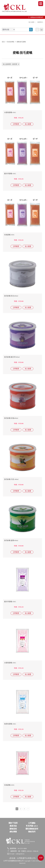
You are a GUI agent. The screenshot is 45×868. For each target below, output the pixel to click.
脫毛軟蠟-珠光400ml (11, 296)
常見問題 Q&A (32, 826)
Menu (41, 4)
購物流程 (13, 829)
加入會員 (31, 22)
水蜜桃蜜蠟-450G (10, 112)
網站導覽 (13, 832)
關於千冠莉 (13, 823)
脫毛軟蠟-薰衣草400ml (12, 357)
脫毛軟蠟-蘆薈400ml (11, 540)
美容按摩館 (11, 42)
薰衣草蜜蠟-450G (10, 174)
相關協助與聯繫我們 (37, 17)
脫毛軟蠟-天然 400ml (11, 479)
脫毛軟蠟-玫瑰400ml (11, 418)
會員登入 (40, 22)
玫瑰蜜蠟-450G (9, 235)
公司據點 (32, 823)
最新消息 (13, 826)
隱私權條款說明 (32, 829)
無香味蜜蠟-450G (10, 724)
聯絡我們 (32, 832)
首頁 (3, 42)
